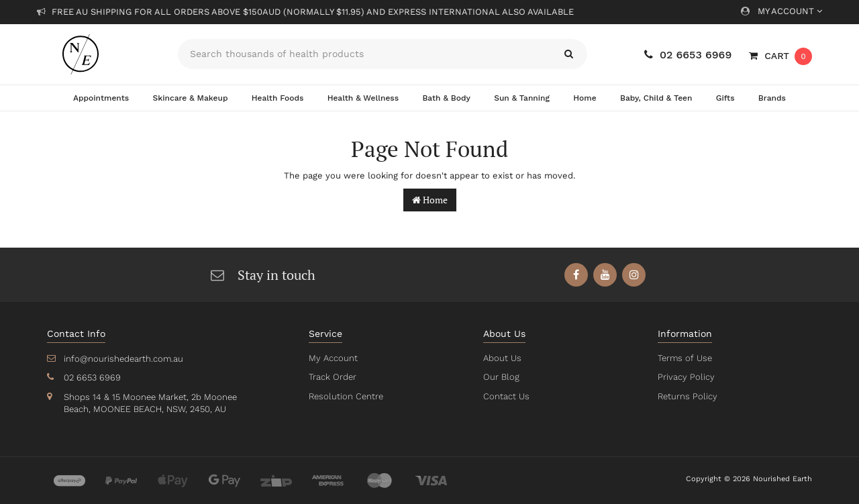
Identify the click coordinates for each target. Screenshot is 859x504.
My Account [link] (332, 358)
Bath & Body (446, 98)
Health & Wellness (363, 98)
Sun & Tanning (522, 98)
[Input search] (364, 54)
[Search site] (569, 54)
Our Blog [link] (501, 377)
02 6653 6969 (688, 55)
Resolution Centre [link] (345, 396)
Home (585, 98)
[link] (577, 275)
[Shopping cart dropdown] (780, 56)
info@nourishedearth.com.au (122, 359)
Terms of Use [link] (685, 358)
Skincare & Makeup (190, 98)
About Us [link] (502, 358)
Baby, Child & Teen (656, 98)
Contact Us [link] (506, 396)
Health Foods (277, 98)
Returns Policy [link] (687, 396)
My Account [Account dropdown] (781, 11)
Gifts (725, 98)
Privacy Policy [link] (685, 377)
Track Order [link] (332, 377)
